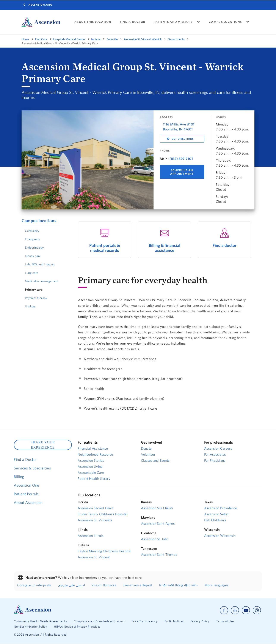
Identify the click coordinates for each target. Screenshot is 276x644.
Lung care (32, 273)
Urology (30, 306)
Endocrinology (34, 248)
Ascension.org (40, 5)
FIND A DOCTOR (133, 22)
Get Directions (183, 139)
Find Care (41, 39)
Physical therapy (36, 298)
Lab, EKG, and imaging (40, 264)
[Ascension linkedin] (235, 610)
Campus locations (39, 221)
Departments (176, 39)
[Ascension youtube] (246, 610)
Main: (164, 159)
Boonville (112, 39)
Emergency (33, 239)
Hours (221, 117)
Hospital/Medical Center (69, 39)
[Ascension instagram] (257, 610)
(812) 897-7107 (181, 159)
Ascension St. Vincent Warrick (143, 39)
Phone (165, 151)
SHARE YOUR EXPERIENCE (43, 445)
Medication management (42, 281)
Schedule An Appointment (182, 172)
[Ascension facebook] (224, 610)
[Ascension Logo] (33, 613)
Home (25, 39)
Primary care (34, 289)
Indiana (96, 39)
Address (166, 117)
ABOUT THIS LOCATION (93, 22)
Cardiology (32, 231)
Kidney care (33, 256)
